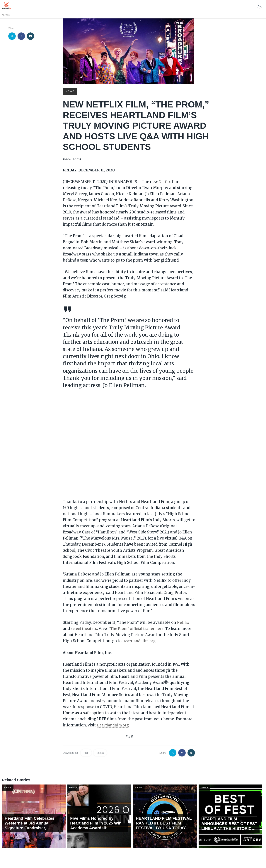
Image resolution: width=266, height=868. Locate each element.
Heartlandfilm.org (114, 724)
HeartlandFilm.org (140, 640)
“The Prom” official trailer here (138, 628)
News (6, 15)
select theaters (84, 628)
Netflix (165, 181)
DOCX (100, 752)
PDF (86, 752)
